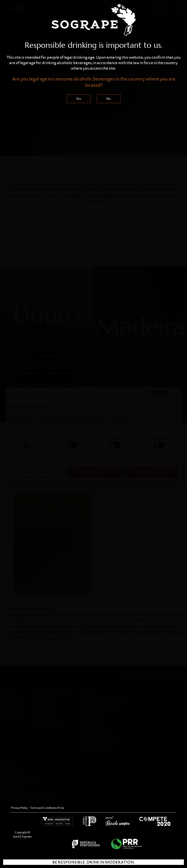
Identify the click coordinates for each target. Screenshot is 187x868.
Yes (79, 99)
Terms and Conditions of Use (47, 808)
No (109, 99)
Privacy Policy (19, 808)
